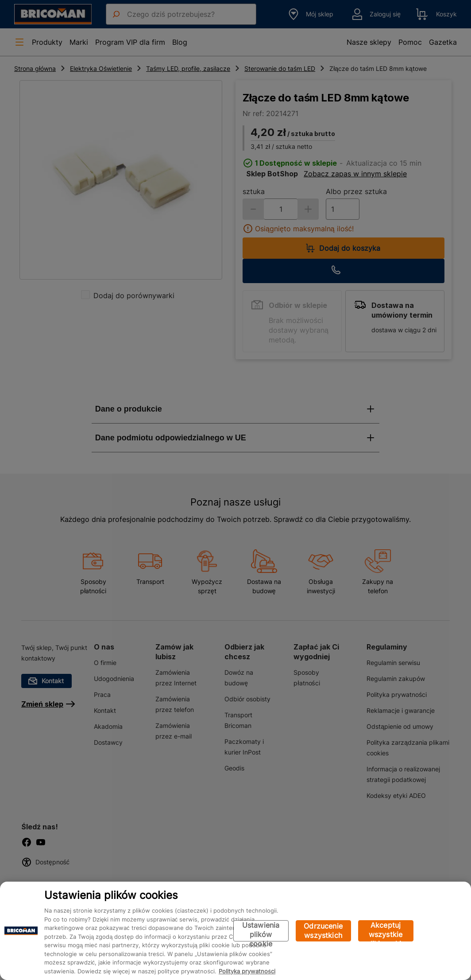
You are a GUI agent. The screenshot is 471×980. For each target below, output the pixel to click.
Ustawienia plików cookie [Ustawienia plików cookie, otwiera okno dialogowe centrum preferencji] (261, 931)
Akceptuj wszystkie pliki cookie (386, 931)
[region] (235, 931)
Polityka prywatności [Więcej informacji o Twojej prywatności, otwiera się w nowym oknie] (247, 971)
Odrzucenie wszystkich (323, 931)
